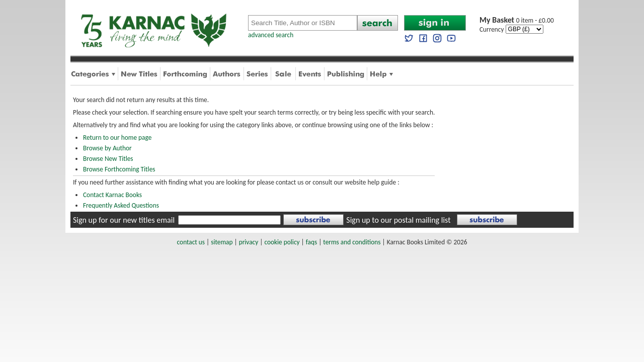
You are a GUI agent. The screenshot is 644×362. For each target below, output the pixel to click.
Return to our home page (117, 138)
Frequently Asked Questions (121, 205)
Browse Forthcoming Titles (119, 169)
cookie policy (282, 242)
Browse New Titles (108, 159)
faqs (311, 242)
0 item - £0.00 (517, 20)
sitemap (222, 242)
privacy (249, 242)
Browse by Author (107, 148)
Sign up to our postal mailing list (398, 220)
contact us (191, 242)
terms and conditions (352, 242)
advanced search (271, 35)
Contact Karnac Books (112, 195)
